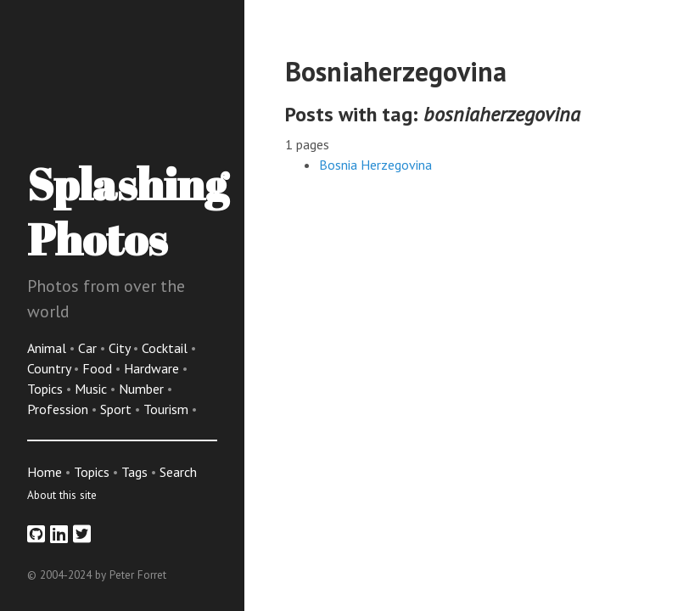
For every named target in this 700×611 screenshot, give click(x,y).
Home (45, 472)
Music (92, 389)
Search (178, 472)
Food (99, 368)
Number (143, 389)
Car (89, 348)
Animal (48, 348)
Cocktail (166, 348)
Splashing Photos (128, 211)
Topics (47, 389)
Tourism (168, 409)
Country (50, 368)
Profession (59, 409)
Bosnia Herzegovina (375, 165)
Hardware (153, 368)
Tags (134, 472)
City (121, 348)
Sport (118, 409)
